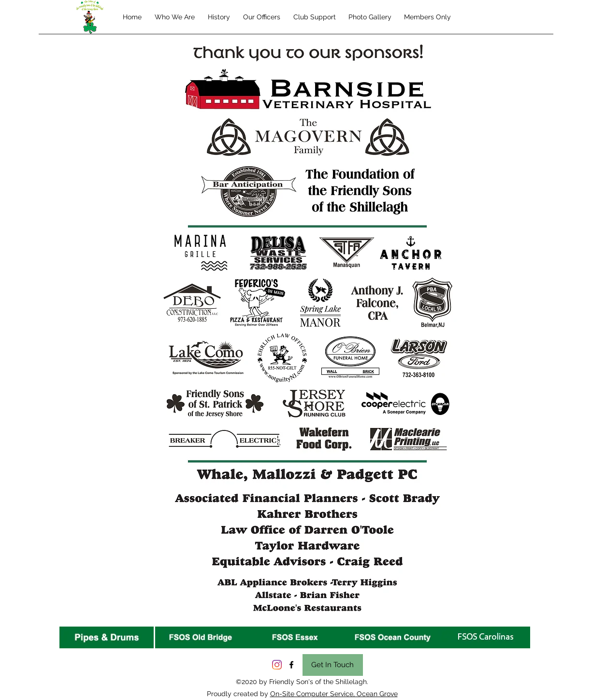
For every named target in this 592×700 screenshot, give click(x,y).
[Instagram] (277, 665)
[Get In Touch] (333, 665)
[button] (315, 17)
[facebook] (291, 665)
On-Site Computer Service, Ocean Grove (334, 694)
